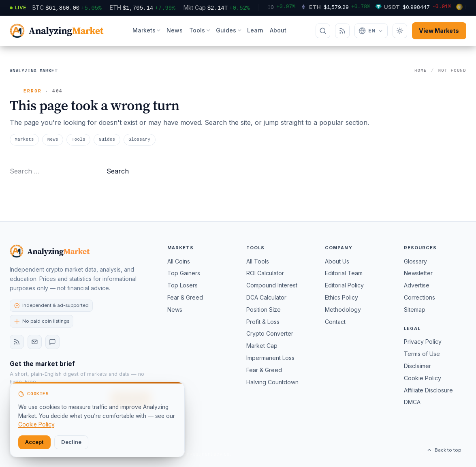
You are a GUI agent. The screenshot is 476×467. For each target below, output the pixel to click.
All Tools (258, 261)
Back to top (444, 450)
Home (421, 71)
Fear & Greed (185, 297)
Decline (71, 442)
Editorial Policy (344, 285)
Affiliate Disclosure (428, 390)
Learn (255, 30)
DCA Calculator (266, 297)
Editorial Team (344, 273)
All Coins (179, 261)
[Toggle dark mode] (400, 31)
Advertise (417, 285)
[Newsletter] (35, 342)
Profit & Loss (263, 322)
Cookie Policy (423, 378)
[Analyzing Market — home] (50, 251)
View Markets (439, 31)
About (278, 30)
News (175, 30)
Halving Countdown (272, 382)
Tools (197, 30)
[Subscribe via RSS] (342, 31)
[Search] (323, 31)
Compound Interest (272, 285)
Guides (226, 30)
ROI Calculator (265, 273)
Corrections (419, 297)
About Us (337, 261)
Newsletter (418, 273)
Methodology (343, 310)
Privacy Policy (423, 342)
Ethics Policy (342, 297)
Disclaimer (417, 366)
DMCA (412, 402)
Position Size (264, 310)
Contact (335, 322)
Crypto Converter (270, 333)
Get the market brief (42, 364)
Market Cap (262, 346)
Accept (34, 442)
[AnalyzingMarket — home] (57, 31)
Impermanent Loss (270, 358)
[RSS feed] (17, 342)
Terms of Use (422, 354)
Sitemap (415, 310)
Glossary (139, 139)
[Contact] (52, 342)
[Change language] (371, 31)
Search (118, 171)
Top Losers (183, 285)
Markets (144, 30)
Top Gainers (184, 273)
